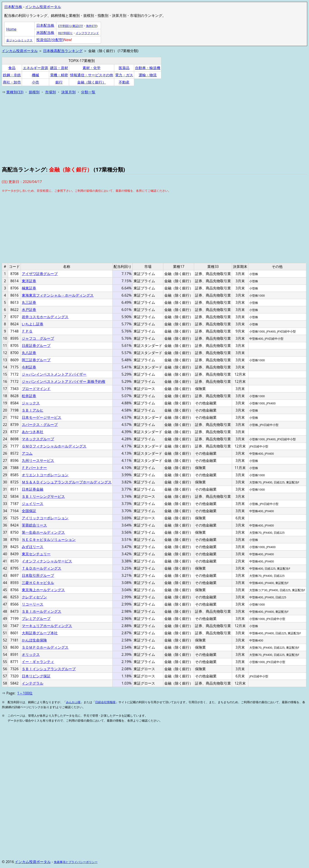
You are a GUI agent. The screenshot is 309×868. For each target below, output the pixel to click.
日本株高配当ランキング (63, 51)
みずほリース (33, 547)
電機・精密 (59, 75)
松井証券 (29, 396)
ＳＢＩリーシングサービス (43, 496)
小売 (35, 82)
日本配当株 (13, 7)
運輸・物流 (148, 75)
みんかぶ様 (73, 702)
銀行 (59, 82)
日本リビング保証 (36, 676)
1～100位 (25, 693)
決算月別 (68, 92)
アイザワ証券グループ (40, 274)
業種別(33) (15, 92)
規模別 (34, 92)
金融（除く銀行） (92, 82)
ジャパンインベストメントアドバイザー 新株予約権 (64, 381)
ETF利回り (65, 26)
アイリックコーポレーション (45, 518)
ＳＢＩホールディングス (42, 611)
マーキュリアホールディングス (47, 626)
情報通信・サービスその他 (92, 75)
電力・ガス (124, 75)
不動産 (124, 82)
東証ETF (78, 26)
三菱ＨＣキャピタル (38, 583)
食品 (12, 68)
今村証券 (29, 367)
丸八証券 (29, 353)
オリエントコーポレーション (45, 475)
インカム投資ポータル (43, 7)
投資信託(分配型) (50, 40)
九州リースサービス (38, 460)
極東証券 (29, 288)
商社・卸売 (12, 82)
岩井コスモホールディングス (45, 317)
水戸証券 (29, 310)
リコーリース (33, 604)
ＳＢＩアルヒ (33, 410)
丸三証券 (29, 302)
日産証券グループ (36, 346)
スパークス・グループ (40, 425)
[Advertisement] (136, 130)
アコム (27, 453)
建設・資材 (59, 68)
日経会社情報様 (105, 702)
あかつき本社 (33, 432)
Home (11, 29)
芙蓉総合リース (34, 525)
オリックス (31, 654)
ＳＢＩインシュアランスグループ (49, 669)
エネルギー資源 (35, 68)
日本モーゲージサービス (42, 417)
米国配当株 (45, 33)
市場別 (50, 92)
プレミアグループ (36, 619)
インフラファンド (87, 33)
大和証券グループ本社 (40, 633)
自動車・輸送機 (148, 68)
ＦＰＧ (27, 331)
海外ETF (91, 26)
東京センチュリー (36, 554)
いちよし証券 (33, 324)
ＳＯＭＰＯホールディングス (45, 647)
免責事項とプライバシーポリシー (76, 862)
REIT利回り (65, 33)
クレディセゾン (34, 597)
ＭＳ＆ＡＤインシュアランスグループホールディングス (67, 482)
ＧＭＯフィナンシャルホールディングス (54, 446)
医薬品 (124, 68)
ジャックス (31, 403)
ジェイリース (33, 504)
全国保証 (29, 511)
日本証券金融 (33, 489)
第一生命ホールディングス (43, 532)
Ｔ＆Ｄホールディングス (42, 568)
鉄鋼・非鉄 (12, 75)
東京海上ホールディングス (43, 590)
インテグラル (33, 683)
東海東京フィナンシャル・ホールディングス (58, 295)
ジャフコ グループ (38, 338)
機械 (35, 75)
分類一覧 (88, 92)
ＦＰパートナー (34, 468)
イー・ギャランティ (38, 662)
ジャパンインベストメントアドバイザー (54, 374)
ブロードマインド (36, 389)
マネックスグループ (38, 439)
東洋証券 (29, 281)
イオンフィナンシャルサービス (47, 561)
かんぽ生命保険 (34, 640)
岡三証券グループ (36, 360)
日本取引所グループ (38, 575)
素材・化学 (92, 68)
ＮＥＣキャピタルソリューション (49, 540)
